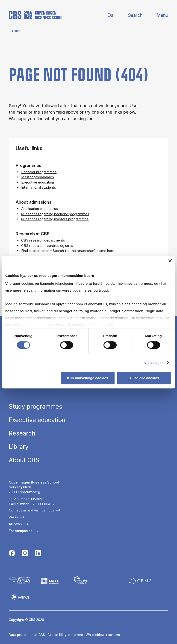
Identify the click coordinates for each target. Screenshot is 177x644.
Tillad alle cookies (144, 378)
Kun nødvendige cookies (88, 378)
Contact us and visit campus (31, 510)
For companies (21, 531)
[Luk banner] (170, 261)
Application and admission (42, 209)
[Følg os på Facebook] (12, 554)
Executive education (38, 182)
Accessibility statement (65, 635)
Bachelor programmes (39, 172)
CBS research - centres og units (47, 246)
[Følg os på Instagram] (25, 554)
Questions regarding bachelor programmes (55, 214)
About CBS (24, 460)
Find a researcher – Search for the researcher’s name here (68, 251)
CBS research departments (43, 240)
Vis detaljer (154, 363)
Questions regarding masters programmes (55, 219)
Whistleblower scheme (103, 635)
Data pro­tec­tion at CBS (27, 635)
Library (19, 447)
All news (15, 524)
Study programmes (35, 407)
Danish (107, 15)
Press (13, 517)
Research (22, 433)
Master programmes (38, 177)
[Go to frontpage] (36, 15)
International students (39, 187)
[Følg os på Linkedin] (38, 554)
